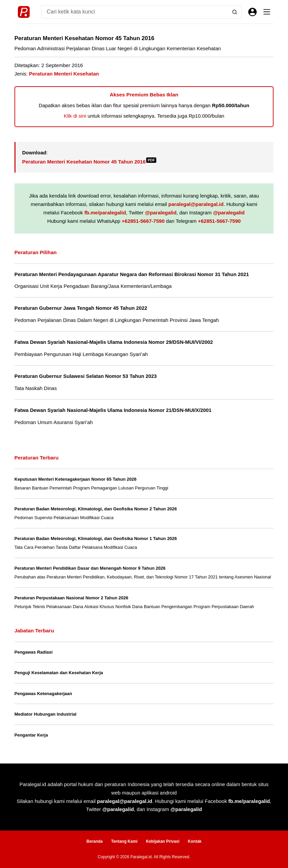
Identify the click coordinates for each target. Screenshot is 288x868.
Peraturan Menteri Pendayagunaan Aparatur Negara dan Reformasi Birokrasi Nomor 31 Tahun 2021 (132, 274)
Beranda (95, 841)
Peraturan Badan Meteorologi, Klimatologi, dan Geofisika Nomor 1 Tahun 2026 (96, 538)
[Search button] (235, 12)
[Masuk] (252, 12)
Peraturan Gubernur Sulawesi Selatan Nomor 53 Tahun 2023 (86, 376)
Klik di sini (75, 116)
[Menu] (267, 12)
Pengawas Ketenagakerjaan (43, 694)
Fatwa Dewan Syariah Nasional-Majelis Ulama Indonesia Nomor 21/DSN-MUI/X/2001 (113, 410)
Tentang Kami (124, 841)
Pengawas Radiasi (34, 652)
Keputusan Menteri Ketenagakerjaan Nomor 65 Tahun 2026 (75, 479)
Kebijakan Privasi (163, 841)
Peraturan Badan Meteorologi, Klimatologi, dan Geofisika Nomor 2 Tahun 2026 (96, 509)
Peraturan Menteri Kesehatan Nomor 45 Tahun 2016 (89, 162)
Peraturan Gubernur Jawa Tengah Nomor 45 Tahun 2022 (81, 308)
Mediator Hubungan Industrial (45, 714)
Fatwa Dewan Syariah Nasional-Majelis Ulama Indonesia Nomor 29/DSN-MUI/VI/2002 (114, 342)
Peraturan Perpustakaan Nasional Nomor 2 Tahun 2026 (71, 598)
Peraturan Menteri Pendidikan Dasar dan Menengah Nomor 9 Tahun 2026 (90, 568)
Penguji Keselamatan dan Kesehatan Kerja (59, 673)
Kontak (195, 841)
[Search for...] (135, 12)
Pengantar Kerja (31, 735)
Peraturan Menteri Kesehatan (64, 74)
